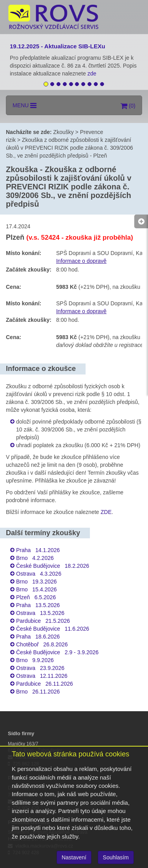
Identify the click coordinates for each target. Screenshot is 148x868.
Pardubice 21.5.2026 (43, 621)
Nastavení (74, 857)
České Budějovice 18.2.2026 (53, 566)
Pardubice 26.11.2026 (45, 684)
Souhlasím (116, 857)
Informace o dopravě (81, 261)
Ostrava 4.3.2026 (39, 574)
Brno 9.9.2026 (35, 660)
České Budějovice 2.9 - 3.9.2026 (57, 652)
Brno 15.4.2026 (37, 589)
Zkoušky (64, 132)
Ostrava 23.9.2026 (40, 668)
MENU (25, 105)
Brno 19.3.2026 (37, 582)
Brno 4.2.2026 (35, 558)
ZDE (106, 512)
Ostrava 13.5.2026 (40, 613)
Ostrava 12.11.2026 (42, 676)
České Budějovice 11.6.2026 (53, 629)
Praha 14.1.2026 (38, 550)
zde (93, 73)
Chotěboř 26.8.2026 (42, 644)
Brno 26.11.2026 (38, 692)
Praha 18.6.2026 (38, 637)
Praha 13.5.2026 (38, 605)
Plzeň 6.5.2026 (36, 597)
